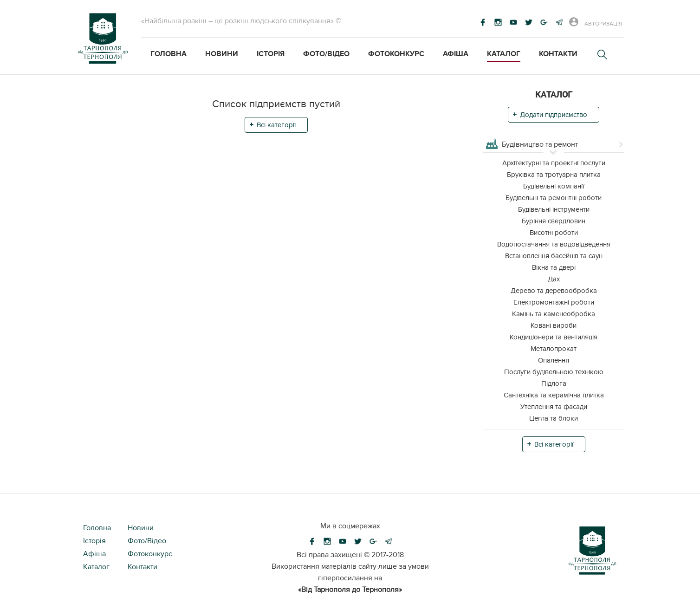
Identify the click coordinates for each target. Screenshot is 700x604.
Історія (271, 54)
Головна (169, 54)
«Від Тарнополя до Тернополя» (350, 590)
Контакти (558, 54)
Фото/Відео (326, 54)
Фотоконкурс (396, 54)
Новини (222, 54)
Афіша (456, 54)
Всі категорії (276, 125)
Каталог (504, 54)
